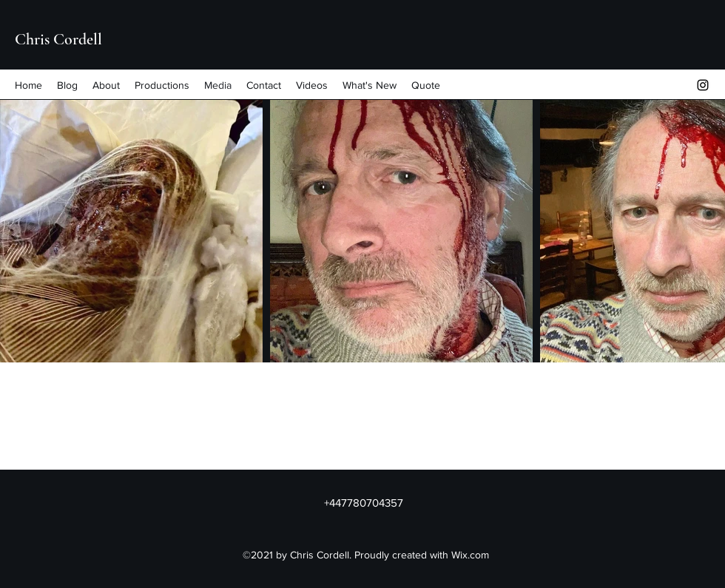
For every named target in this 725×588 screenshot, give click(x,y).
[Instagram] (703, 85)
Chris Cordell (58, 39)
